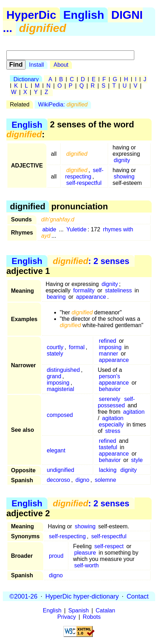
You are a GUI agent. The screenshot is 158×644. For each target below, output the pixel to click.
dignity (122, 160)
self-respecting (84, 173)
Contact (137, 596)
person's (109, 376)
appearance (91, 297)
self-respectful (84, 183)
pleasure (85, 553)
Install (36, 65)
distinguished (63, 370)
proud (56, 556)
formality (84, 290)
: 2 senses (91, 261)
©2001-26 (24, 596)
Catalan (105, 610)
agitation (134, 412)
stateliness (119, 290)
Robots (92, 617)
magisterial (60, 389)
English (84, 15)
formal (77, 347)
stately (55, 354)
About (61, 65)
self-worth (86, 565)
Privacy (67, 617)
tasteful (108, 447)
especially (111, 425)
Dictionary (26, 79)
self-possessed (116, 402)
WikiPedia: (63, 104)
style (137, 460)
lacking (108, 470)
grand (54, 376)
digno (82, 480)
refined (108, 341)
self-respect (109, 546)
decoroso (58, 480)
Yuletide (76, 229)
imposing (110, 347)
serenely (109, 399)
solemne (105, 480)
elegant (56, 450)
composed (60, 415)
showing (124, 177)
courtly (55, 347)
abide (49, 229)
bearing (56, 297)
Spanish (79, 610)
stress (113, 431)
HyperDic (31, 15)
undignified (60, 470)
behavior (110, 389)
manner (108, 354)
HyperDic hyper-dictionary (82, 596)
